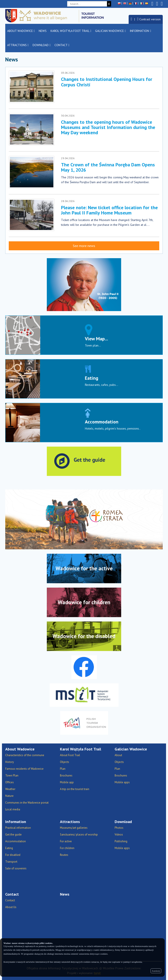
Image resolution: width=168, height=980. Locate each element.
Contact (62, 45)
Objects (65, 762)
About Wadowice (21, 31)
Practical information (18, 828)
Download (42, 45)
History (10, 762)
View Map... (96, 339)
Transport (11, 862)
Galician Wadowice (110, 31)
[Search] (109, 4)
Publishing (121, 841)
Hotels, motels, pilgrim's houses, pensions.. (113, 428)
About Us (11, 907)
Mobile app (67, 782)
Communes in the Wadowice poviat (27, 803)
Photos (119, 828)
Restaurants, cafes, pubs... (101, 385)
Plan (63, 769)
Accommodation (102, 422)
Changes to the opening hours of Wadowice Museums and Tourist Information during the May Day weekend (108, 127)
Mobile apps (122, 782)
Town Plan (12, 775)
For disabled (13, 855)
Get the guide (13, 835)
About (118, 755)
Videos (119, 835)
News (43, 31)
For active (66, 841)
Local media (13, 809)
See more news (84, 246)
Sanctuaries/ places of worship (79, 835)
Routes (64, 855)
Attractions (18, 45)
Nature (9, 796)
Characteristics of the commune (25, 755)
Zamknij (156, 971)
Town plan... (93, 345)
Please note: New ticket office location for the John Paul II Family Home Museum (109, 210)
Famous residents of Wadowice (24, 769)
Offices (10, 782)
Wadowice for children (84, 602)
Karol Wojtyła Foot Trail (71, 31)
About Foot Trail (70, 755)
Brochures (66, 775)
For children (67, 848)
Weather (10, 789)
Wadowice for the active (84, 568)
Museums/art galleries (74, 828)
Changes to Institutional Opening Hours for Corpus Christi (107, 82)
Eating (92, 378)
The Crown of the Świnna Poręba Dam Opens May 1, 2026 (108, 167)
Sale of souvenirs (16, 868)
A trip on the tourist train (75, 789)
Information (140, 31)
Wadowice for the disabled (84, 636)
